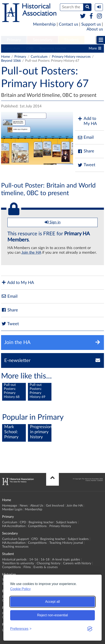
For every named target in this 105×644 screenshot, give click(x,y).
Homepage (10, 506)
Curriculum (12, 48)
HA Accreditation (14, 526)
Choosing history (49, 563)
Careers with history (77, 563)
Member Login (12, 509)
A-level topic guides (66, 560)
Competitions (37, 526)
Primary (14, 40)
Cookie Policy (20, 589)
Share (86, 151)
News (24, 506)
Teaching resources (15, 547)
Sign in (53, 222)
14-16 (34, 560)
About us (95, 29)
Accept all (52, 602)
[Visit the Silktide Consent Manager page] (90, 629)
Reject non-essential (53, 615)
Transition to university (18, 563)
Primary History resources (71, 57)
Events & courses (46, 567)
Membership (44, 24)
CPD (30, 48)
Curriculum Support (15, 539)
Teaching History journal (66, 543)
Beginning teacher (53, 48)
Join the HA (31, 253)
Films (27, 567)
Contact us (68, 24)
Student (71, 40)
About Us (37, 506)
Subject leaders (67, 522)
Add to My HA (87, 121)
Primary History (60, 526)
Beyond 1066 (11, 61)
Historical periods (14, 560)
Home (6, 57)
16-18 (45, 560)
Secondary (43, 40)
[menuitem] (14, 40)
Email (86, 138)
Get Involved (55, 506)
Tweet (86, 165)
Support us (91, 24)
